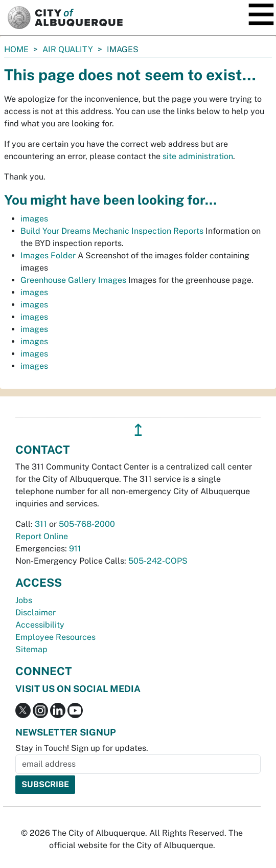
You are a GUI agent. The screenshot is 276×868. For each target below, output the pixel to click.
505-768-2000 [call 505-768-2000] (87, 524)
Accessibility (40, 625)
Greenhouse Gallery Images (73, 280)
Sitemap (31, 649)
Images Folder (48, 255)
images (34, 219)
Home (16, 49)
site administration (198, 156)
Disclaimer (36, 613)
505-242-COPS (158, 561)
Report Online (42, 536)
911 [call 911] (75, 549)
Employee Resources (55, 637)
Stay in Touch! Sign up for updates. (82, 748)
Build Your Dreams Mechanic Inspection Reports (112, 231)
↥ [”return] (138, 430)
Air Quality (68, 49)
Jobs (24, 600)
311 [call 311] (41, 524)
